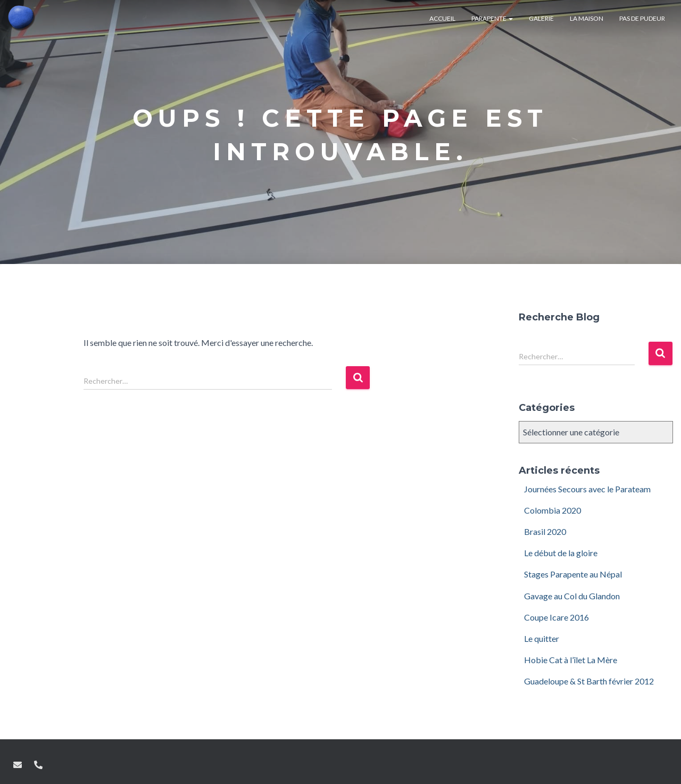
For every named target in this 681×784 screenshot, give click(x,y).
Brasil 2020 (545, 531)
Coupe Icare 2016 (557, 617)
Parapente (492, 18)
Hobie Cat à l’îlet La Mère (571, 660)
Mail (18, 765)
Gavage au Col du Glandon (572, 596)
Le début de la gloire (561, 553)
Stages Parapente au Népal (573, 574)
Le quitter (542, 638)
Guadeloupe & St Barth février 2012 (589, 681)
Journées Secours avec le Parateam (587, 489)
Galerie (541, 18)
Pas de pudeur (642, 18)
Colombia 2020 (553, 510)
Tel (38, 765)
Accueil (442, 18)
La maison (587, 18)
